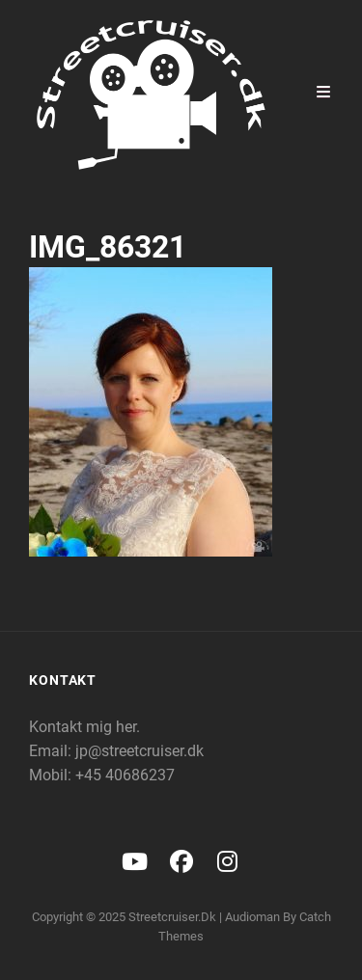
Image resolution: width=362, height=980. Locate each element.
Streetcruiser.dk (172, 917)
